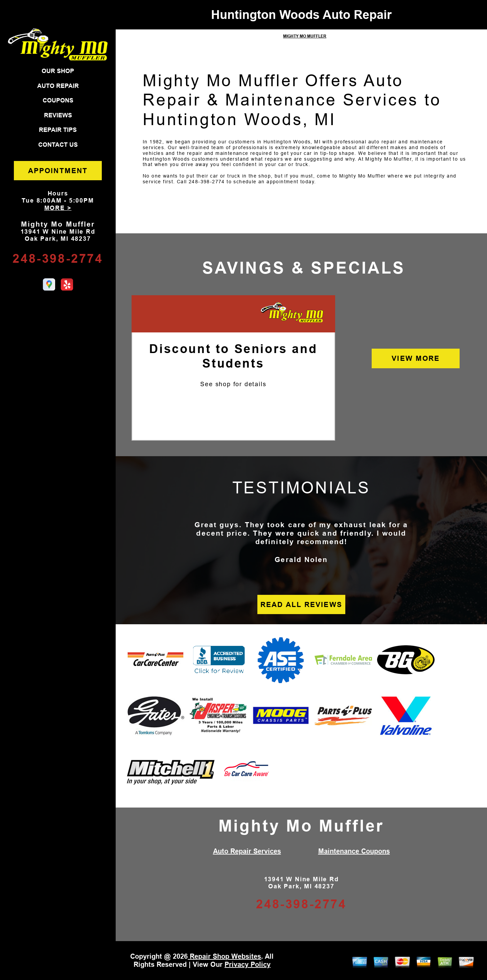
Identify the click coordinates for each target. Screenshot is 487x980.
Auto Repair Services (247, 851)
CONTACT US (58, 145)
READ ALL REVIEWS (301, 604)
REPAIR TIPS (58, 130)
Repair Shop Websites (224, 956)
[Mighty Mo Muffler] (292, 313)
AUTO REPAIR (58, 86)
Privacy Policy (248, 964)
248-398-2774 (58, 259)
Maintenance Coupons (354, 851)
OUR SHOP (58, 71)
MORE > (58, 208)
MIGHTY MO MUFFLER (305, 36)
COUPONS (58, 100)
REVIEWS (58, 115)
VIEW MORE (416, 358)
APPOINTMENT (58, 171)
